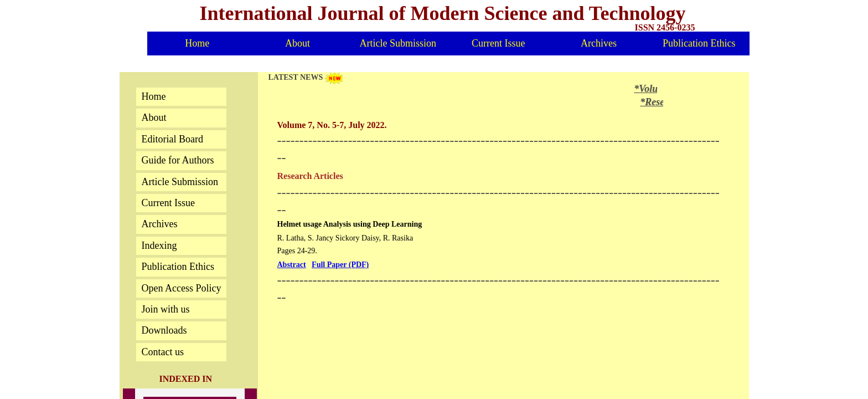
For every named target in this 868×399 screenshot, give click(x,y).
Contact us (163, 352)
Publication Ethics (699, 43)
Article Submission (398, 43)
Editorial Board (172, 139)
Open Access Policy (182, 288)
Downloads (164, 330)
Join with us (166, 309)
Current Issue (498, 43)
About (298, 43)
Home (197, 43)
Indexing (159, 245)
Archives (599, 43)
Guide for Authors (178, 160)
